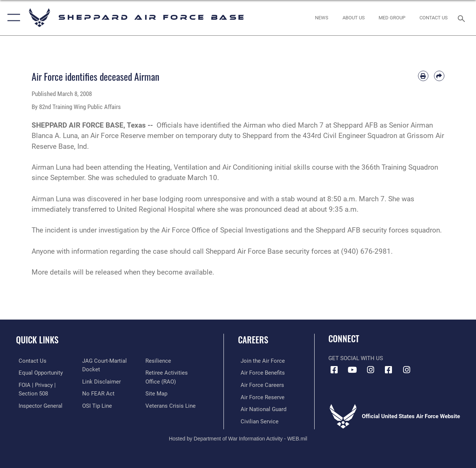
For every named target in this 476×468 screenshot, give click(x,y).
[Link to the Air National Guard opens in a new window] (261, 408)
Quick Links (37, 340)
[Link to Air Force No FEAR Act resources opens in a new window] (97, 393)
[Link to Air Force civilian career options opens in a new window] (257, 420)
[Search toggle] (463, 18)
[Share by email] (439, 76)
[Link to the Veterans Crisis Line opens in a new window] (171, 405)
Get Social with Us (356, 358)
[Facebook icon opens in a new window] (334, 370)
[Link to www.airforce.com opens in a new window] (260, 361)
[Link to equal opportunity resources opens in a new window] (38, 373)
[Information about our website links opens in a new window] (100, 381)
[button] (12, 18)
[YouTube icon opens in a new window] (352, 370)
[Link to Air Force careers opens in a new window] (260, 385)
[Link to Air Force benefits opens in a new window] (260, 373)
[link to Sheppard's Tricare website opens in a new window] (392, 18)
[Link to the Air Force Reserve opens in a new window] (260, 397)
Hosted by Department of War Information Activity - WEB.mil (238, 437)
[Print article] (423, 76)
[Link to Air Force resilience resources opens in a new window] (159, 361)
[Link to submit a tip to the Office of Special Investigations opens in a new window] (96, 405)
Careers (253, 340)
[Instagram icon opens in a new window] (370, 370)
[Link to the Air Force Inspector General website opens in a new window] (38, 405)
